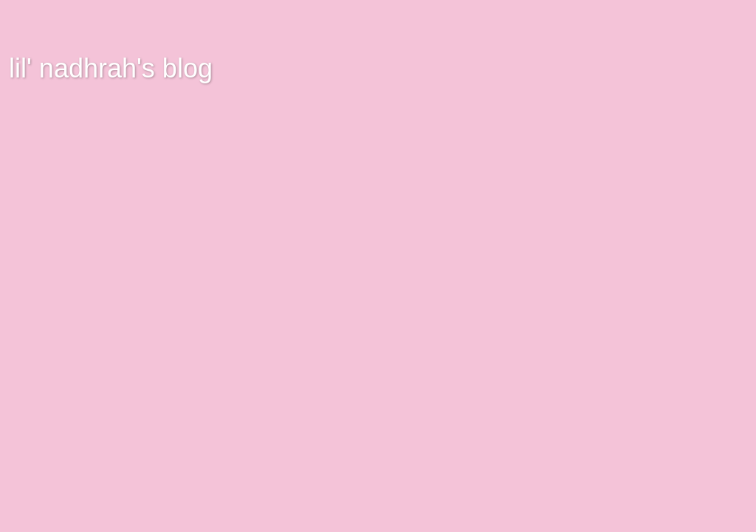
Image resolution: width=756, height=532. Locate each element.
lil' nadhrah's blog (111, 68)
